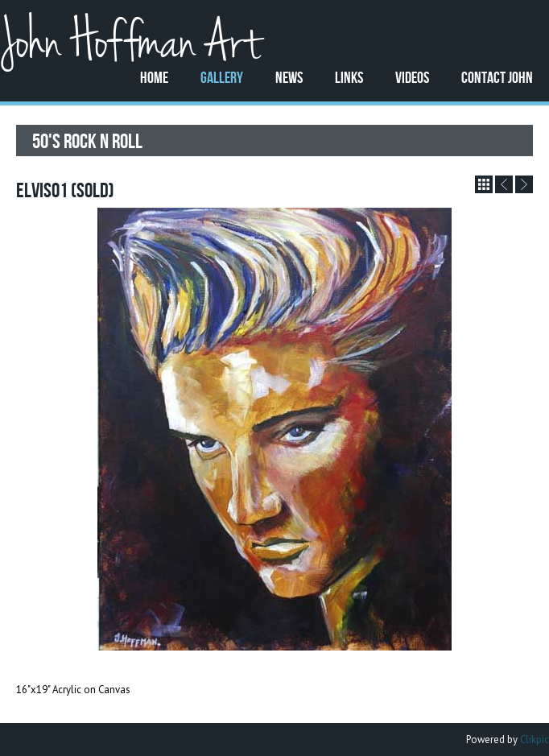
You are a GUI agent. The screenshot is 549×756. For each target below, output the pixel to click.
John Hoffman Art (130, 43)
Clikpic (535, 739)
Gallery (222, 77)
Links (349, 77)
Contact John (497, 77)
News (289, 77)
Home (154, 77)
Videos (412, 77)
